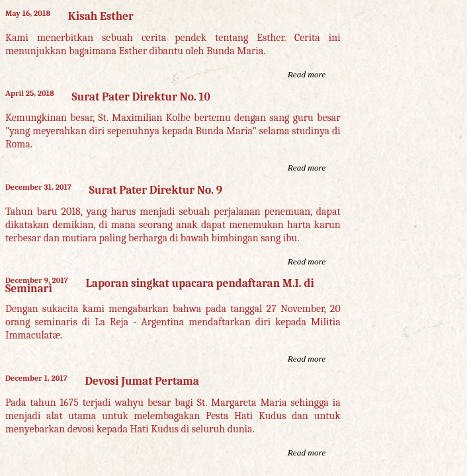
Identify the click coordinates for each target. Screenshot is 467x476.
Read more (307, 74)
